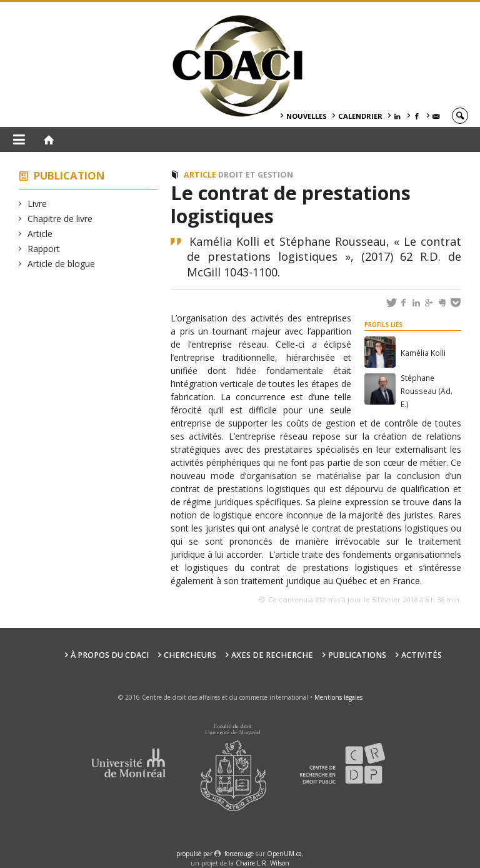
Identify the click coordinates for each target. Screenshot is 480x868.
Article (40, 234)
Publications (357, 655)
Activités (422, 655)
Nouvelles (307, 116)
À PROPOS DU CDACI (110, 655)
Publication (69, 175)
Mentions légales (338, 697)
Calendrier (360, 116)
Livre (37, 204)
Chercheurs (190, 655)
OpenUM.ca (284, 854)
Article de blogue (62, 264)
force (239, 854)
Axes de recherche (272, 655)
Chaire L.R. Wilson (262, 863)
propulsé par (195, 854)
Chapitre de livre (60, 219)
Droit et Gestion (256, 175)
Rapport (44, 249)
